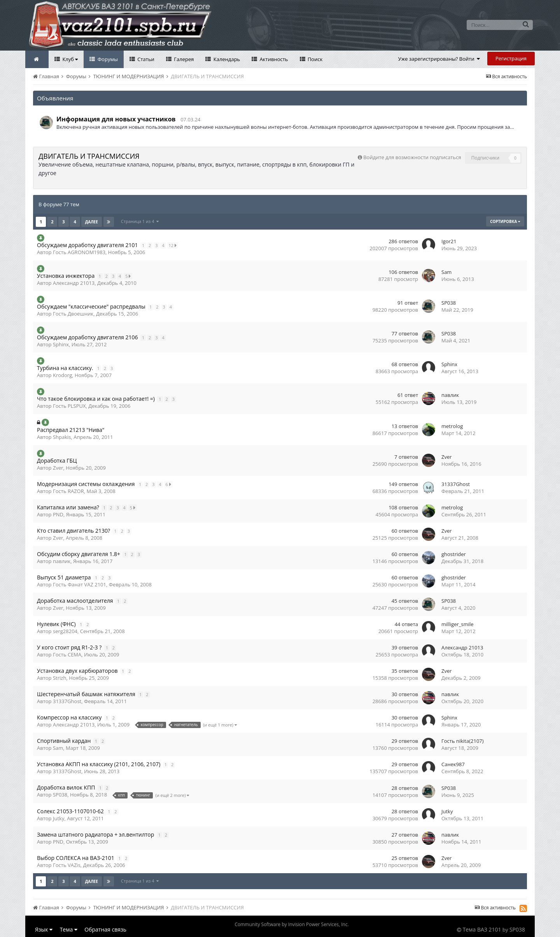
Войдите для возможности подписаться (412, 157)
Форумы (107, 59)
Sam (446, 272)
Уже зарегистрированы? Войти (439, 59)
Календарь (226, 59)
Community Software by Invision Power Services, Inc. (291, 924)
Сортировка (505, 221)
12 (173, 245)
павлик (450, 395)
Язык (44, 929)
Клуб (69, 59)
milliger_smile (458, 624)
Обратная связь (105, 929)
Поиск (315, 59)
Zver (58, 468)
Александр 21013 (74, 283)
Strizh (59, 678)
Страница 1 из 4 (140, 221)
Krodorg (62, 375)
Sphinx (61, 344)
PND (58, 514)
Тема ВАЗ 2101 (482, 929)
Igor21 (449, 241)
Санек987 (453, 764)
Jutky (59, 818)
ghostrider (454, 554)
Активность (273, 59)
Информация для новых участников (116, 119)
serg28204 (65, 631)
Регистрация (511, 58)
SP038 (449, 303)
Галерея (183, 59)
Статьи (145, 59)
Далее (92, 222)
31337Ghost (456, 484)
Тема (69, 929)
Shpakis (62, 437)
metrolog (452, 426)
